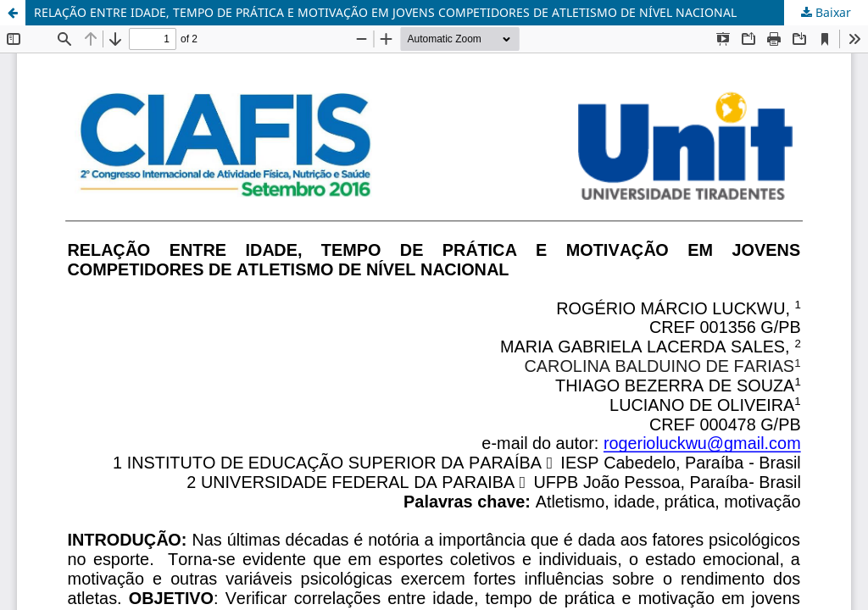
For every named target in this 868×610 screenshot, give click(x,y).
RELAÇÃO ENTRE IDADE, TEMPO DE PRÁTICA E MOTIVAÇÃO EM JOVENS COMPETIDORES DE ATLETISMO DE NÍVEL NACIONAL (385, 12)
